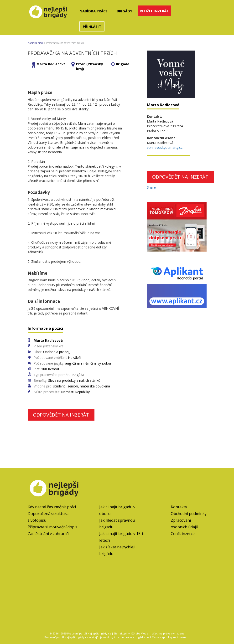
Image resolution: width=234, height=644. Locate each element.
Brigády (125, 11)
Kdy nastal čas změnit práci (52, 507)
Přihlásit (92, 26)
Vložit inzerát (154, 11)
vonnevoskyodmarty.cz (165, 147)
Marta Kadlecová (51, 64)
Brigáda (123, 64)
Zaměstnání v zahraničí (48, 534)
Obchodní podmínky (189, 514)
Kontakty (179, 507)
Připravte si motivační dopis (52, 527)
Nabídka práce (94, 11)
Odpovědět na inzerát (61, 415)
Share (151, 187)
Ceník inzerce (183, 534)
